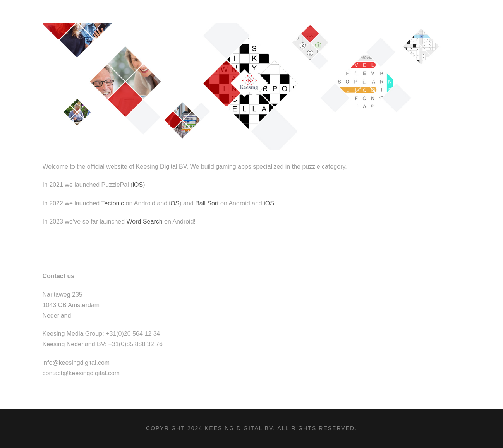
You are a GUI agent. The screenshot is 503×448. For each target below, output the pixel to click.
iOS (138, 185)
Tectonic (112, 203)
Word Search (145, 221)
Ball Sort (207, 203)
